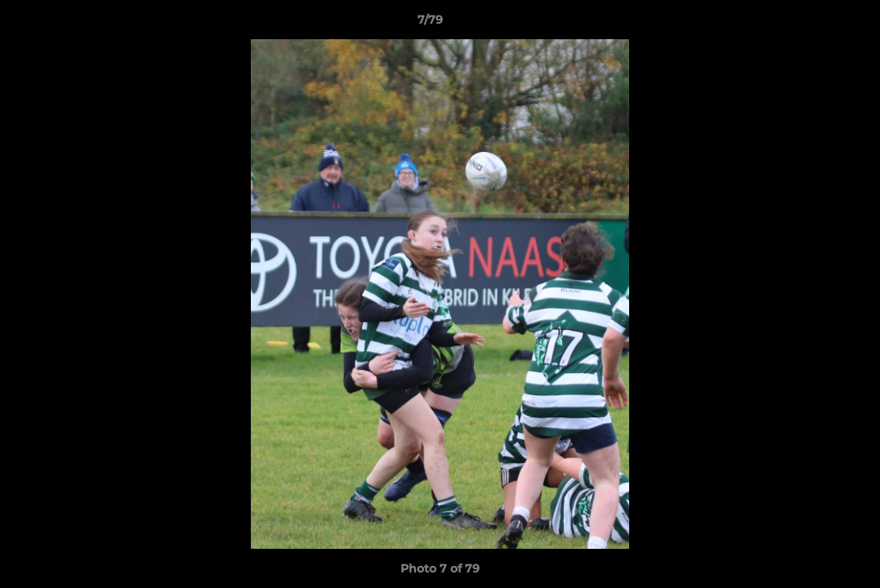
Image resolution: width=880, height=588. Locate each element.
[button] (811, 24)
